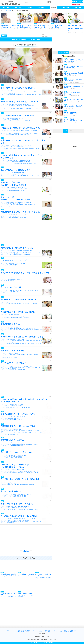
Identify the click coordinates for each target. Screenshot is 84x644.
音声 (71, 131)
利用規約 (28, 631)
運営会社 (66, 631)
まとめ (26, 551)
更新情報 (48, 631)
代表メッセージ (11, 631)
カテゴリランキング (64, 52)
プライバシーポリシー (38, 631)
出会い (11, 11)
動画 (66, 131)
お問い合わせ (74, 631)
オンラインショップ (57, 631)
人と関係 (6, 11)
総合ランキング (74, 52)
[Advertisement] (26, 233)
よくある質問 (20, 631)
